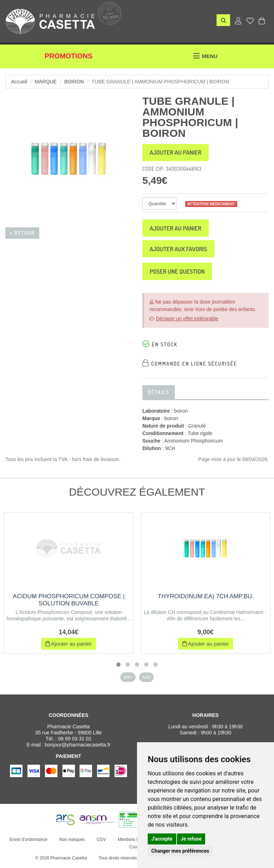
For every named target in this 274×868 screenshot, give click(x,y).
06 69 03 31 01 (75, 741)
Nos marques (72, 842)
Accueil (19, 82)
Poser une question (179, 274)
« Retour (22, 233)
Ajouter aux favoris (180, 250)
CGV (101, 842)
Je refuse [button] (191, 839)
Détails (159, 395)
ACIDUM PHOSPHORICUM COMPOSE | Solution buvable (69, 602)
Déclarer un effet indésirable (187, 321)
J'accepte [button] (162, 839)
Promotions (69, 56)
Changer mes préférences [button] (180, 851)
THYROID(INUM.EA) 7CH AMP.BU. (206, 599)
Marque (46, 82)
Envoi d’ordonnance (28, 842)
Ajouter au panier (177, 153)
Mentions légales (134, 842)
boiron (74, 82)
